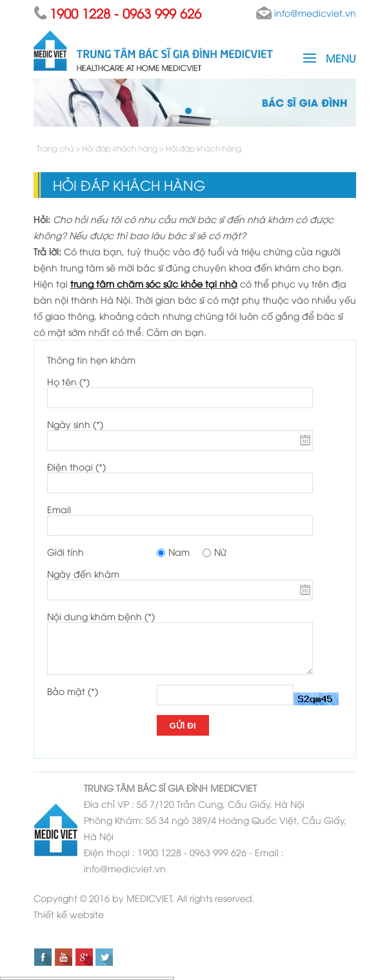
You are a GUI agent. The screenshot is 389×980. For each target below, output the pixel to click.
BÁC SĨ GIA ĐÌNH (173, 788)
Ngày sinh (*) (75, 424)
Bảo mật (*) (73, 691)
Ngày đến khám (83, 573)
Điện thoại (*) (76, 466)
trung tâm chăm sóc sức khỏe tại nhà (154, 283)
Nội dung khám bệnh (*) (101, 616)
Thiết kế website (69, 914)
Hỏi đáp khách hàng (120, 148)
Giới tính (65, 552)
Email (59, 509)
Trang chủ (56, 148)
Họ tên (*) (68, 381)
